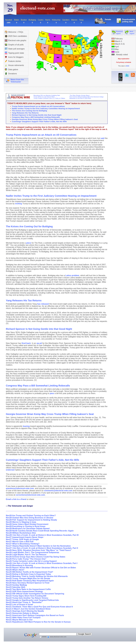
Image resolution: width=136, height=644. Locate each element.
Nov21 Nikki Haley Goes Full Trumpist (23, 618)
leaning (26, 426)
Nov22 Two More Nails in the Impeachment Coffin (28, 589)
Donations (11, 74)
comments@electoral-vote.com (58, 491)
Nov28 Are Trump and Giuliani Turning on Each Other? (31, 516)
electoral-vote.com (38, 9)
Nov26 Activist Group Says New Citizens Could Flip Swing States (36, 557)
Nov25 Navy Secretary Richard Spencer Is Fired (28, 583)
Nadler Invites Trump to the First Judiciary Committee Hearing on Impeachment (46, 108)
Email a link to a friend (16, 499)
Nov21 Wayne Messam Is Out (19, 620)
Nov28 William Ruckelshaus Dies (21, 533)
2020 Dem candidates (16, 36)
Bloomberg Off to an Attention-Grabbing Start (47, 95)
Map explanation (124, 59)
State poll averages (15, 49)
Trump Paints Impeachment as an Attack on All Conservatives (38, 106)
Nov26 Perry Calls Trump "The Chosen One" (26, 559)
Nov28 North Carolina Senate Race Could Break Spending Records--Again (40, 531)
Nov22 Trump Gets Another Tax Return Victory (27, 598)
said (102, 138)
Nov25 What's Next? (15, 570)
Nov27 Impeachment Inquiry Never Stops (25, 537)
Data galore (11, 69)
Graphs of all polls (14, 45)
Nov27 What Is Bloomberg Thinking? (23, 544)
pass (52, 393)
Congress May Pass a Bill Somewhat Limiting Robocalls (36, 117)
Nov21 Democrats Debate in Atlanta (22, 613)
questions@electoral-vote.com (20, 488)
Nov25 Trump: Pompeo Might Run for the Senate (28, 578)
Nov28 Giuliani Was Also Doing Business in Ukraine (30, 518)
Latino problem (72, 275)
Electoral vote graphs (16, 40)
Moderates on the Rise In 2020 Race (80, 98)
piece (29, 243)
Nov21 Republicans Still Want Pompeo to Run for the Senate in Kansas (38, 622)
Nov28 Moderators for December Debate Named (28, 529)
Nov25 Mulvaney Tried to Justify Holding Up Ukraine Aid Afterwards (37, 576)
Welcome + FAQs (14, 32)
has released (43, 304)
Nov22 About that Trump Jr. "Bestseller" (24, 602)
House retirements (14, 65)
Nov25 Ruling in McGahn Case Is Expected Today (28, 574)
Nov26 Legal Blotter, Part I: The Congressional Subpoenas (33, 552)
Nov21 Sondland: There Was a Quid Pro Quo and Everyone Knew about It (39, 607)
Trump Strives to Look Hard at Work (44, 97)
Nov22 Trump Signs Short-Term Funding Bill (26, 596)
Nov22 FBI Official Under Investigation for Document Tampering (35, 594)
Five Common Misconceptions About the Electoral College (87, 97)
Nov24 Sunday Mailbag (16, 585)
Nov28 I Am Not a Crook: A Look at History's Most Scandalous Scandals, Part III (42, 535)
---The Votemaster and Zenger (19, 506)
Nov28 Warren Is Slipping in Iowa (21, 522)
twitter (127, 75)
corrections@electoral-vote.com (30, 495)
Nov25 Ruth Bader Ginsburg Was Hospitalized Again (30, 581)
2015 (128, 66)
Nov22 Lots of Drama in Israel (19, 605)
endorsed (10, 470)
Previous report (119, 33)
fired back (26, 343)
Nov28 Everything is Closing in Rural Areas (26, 526)
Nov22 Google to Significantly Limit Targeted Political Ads (32, 600)
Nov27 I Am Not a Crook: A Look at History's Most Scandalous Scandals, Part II (42, 548)
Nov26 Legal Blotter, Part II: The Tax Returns (26, 555)
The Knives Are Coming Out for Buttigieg (29, 111)
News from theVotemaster (17, 81)
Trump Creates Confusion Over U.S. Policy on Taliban (49, 98)
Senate (108, 19)
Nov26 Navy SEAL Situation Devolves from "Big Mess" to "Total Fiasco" (39, 550)
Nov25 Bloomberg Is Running (19, 565)
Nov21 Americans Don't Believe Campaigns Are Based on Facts (35, 615)
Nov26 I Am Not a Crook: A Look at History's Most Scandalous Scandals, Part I (42, 563)
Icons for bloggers (14, 57)
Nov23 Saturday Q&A (16, 587)
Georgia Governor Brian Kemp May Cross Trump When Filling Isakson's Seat (45, 119)
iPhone (120, 78)
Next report (132, 33)
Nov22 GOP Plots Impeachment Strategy (24, 591)
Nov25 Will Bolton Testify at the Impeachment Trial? (30, 572)
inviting (18, 204)
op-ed (39, 343)
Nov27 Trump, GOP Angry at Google (22, 539)
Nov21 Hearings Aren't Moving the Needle (25, 611)
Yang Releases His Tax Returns (25, 113)
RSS (133, 75)
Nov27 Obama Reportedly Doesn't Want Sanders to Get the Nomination (38, 546)
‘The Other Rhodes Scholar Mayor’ (80, 95)
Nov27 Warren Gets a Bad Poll (20, 542)
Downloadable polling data (129, 21)
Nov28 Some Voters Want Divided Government (27, 524)
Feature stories (13, 61)
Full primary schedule (124, 62)
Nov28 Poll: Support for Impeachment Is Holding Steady (31, 520)
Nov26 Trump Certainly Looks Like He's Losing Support (31, 561)
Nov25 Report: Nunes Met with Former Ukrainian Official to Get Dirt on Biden (41, 568)
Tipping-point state (14, 53)
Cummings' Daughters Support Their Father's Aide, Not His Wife (39, 121)
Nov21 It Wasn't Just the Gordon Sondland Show (28, 609)
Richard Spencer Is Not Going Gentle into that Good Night (37, 115)
